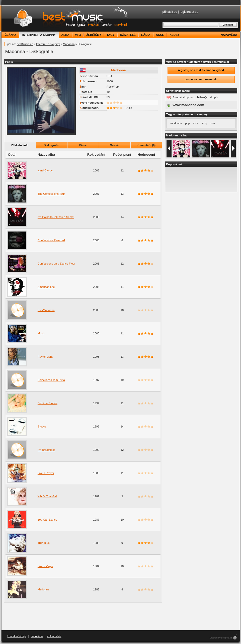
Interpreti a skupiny (48, 44)
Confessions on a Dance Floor (57, 264)
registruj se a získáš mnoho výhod (201, 70)
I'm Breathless (47, 450)
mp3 (78, 35)
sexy (205, 123)
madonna (176, 123)
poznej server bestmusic (201, 79)
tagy (110, 35)
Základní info (20, 145)
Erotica (42, 426)
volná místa (54, 636)
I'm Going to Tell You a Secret (56, 217)
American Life (46, 287)
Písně (83, 145)
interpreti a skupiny (39, 35)
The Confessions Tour (51, 194)
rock (196, 123)
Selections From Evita (51, 380)
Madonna (69, 44)
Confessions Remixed (51, 240)
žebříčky (94, 35)
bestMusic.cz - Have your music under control (67, 18)
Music (41, 333)
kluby (175, 35)
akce (160, 35)
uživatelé (128, 35)
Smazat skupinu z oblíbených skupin (195, 97)
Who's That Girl (47, 496)
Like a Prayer (46, 473)
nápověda (229, 35)
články (11, 35)
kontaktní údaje (17, 636)
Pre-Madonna (46, 310)
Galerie (115, 145)
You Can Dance (47, 520)
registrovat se (189, 12)
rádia (146, 35)
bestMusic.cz (25, 44)
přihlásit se (170, 12)
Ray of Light (45, 357)
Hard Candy (45, 170)
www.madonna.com (189, 105)
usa (213, 123)
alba (65, 35)
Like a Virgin (45, 566)
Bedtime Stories (48, 403)
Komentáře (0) (146, 145)
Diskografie (52, 145)
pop (187, 123)
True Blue (44, 543)
